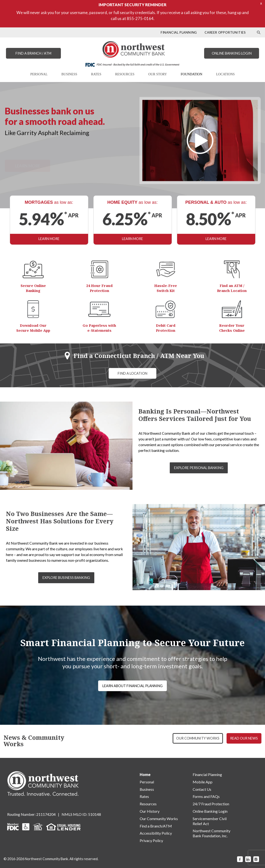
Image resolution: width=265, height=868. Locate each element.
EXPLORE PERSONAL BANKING (199, 468)
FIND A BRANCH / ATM (33, 53)
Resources (148, 804)
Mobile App (203, 782)
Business (147, 789)
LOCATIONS (225, 74)
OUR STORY (158, 74)
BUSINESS (69, 74)
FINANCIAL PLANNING (179, 32)
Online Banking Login (210, 811)
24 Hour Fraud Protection (99, 288)
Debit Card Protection (166, 328)
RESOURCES (125, 74)
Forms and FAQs (206, 796)
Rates (144, 796)
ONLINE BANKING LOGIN (232, 53)
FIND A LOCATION (132, 373)
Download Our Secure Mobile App (33, 328)
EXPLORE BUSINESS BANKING (66, 578)
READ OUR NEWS (244, 738)
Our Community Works (159, 819)
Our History (150, 811)
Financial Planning (207, 774)
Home (145, 774)
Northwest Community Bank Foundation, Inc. (212, 833)
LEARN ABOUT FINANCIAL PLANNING (132, 686)
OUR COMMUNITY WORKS (198, 738)
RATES (96, 74)
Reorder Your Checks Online (232, 328)
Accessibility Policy (156, 833)
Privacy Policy (151, 840)
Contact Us (202, 789)
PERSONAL (39, 74)
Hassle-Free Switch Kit (166, 288)
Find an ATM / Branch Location (232, 288)
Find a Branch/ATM (156, 826)
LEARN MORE (49, 239)
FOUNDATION (191, 74)
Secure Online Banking (33, 288)
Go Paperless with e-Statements (99, 328)
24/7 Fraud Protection (211, 804)
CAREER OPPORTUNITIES (225, 32)
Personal (147, 782)
